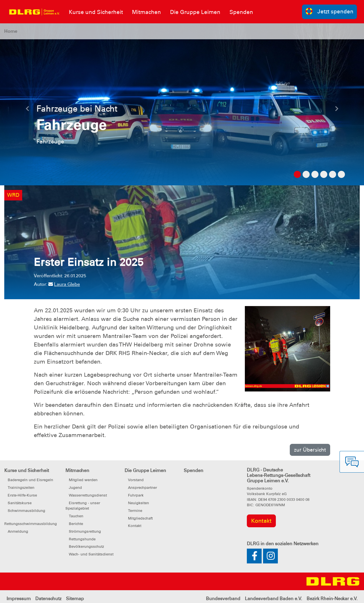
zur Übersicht (310, 450)
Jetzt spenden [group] (330, 11)
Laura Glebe (64, 284)
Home (11, 31)
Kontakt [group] (261, 521)
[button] (27, 110)
